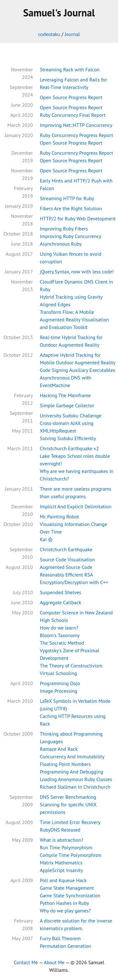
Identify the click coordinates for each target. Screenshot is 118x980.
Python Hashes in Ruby (64, 903)
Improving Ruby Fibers (64, 229)
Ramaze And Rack (59, 749)
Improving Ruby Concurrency (70, 236)
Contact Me (26, 962)
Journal (72, 34)
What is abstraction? (61, 840)
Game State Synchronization (70, 895)
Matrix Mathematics (61, 863)
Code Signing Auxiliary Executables (77, 370)
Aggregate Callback (60, 602)
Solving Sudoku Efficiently (68, 438)
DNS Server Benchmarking (68, 797)
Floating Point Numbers (65, 764)
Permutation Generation (65, 946)
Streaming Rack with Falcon (70, 69)
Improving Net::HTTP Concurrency (76, 125)
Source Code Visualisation (67, 559)
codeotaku (49, 34)
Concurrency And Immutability (72, 756)
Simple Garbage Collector (67, 405)
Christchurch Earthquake (66, 549)
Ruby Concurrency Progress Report (76, 135)
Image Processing (58, 691)
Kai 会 (46, 539)
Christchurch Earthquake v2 (69, 448)
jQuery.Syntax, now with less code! (77, 272)
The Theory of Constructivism (71, 666)
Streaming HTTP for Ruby (67, 198)
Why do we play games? (65, 911)
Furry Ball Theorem (60, 938)
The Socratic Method (62, 643)
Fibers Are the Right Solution (71, 208)
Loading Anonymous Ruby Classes (76, 779)
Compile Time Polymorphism (70, 855)
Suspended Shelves (60, 592)
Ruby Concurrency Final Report (73, 115)
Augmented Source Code (66, 567)
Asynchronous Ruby (61, 244)
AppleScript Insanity (61, 870)
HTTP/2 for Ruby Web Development (78, 218)
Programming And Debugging (71, 772)
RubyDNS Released (60, 830)
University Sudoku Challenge (70, 415)
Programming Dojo (60, 683)
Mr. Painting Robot (59, 517)
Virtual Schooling (58, 673)
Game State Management (67, 888)
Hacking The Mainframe (65, 395)
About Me (54, 962)
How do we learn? (59, 628)
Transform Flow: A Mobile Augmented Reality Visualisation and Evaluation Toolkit (74, 320)
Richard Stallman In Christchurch (75, 787)
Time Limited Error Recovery (70, 822)
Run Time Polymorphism (66, 847)
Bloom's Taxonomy (60, 635)
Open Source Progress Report (71, 97)
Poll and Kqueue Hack (63, 880)
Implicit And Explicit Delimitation (76, 506)
